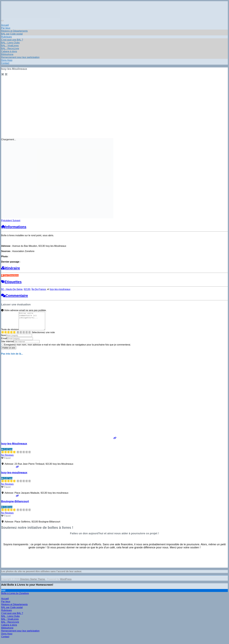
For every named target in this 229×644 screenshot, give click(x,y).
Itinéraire (11, 268)
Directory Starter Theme (33, 583)
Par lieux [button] (6, 28)
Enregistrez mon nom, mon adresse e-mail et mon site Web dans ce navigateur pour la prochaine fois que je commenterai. (67, 348)
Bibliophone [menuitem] (7, 631)
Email (4, 342)
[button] (7, 220)
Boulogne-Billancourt (15, 505)
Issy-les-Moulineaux (14, 447)
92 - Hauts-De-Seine (12, 289)
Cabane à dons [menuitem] (9, 628)
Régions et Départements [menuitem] (14, 608)
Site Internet (7, 345)
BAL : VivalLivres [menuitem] (10, 623)
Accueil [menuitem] (5, 602)
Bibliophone (7, 54)
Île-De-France (39, 289)
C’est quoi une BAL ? (12, 40)
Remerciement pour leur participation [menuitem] (20, 634)
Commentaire (15, 296)
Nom (4, 339)
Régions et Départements (14, 31)
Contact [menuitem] (5, 640)
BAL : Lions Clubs (10, 43)
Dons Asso (7, 60)
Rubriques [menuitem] (6, 614)
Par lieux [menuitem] (6, 605)
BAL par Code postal (12, 34)
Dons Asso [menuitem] (7, 637)
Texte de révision (10, 333)
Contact (5, 63)
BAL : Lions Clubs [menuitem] (10, 620)
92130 (27, 289)
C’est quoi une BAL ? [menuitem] (12, 617)
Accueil (5, 25)
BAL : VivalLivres (10, 46)
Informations (14, 227)
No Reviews (7, 459)
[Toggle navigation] (2, 21)
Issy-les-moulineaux (60, 289)
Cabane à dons (9, 51)
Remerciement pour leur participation (20, 57)
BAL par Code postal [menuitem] (12, 611)
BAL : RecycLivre (10, 48)
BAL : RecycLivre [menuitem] (10, 625)
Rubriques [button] (6, 37)
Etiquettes (11, 282)
